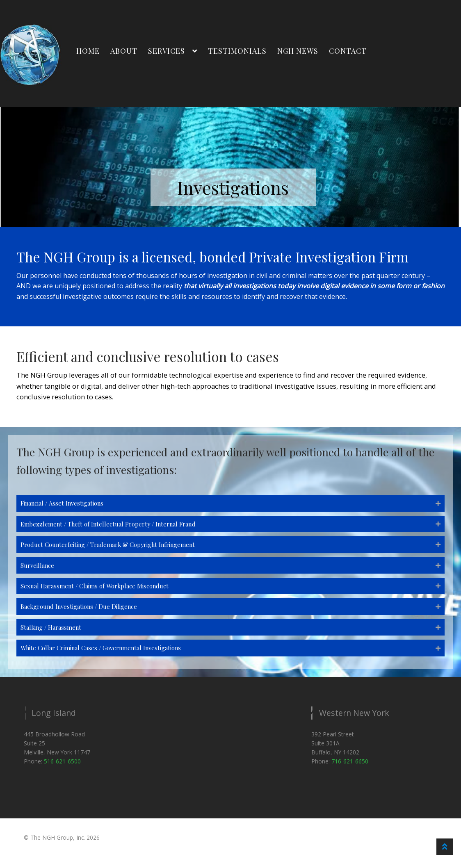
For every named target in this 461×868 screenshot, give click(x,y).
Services (167, 51)
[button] (230, 504)
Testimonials (237, 51)
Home (88, 51)
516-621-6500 (62, 770)
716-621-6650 (350, 770)
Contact (348, 51)
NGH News (298, 51)
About (124, 51)
